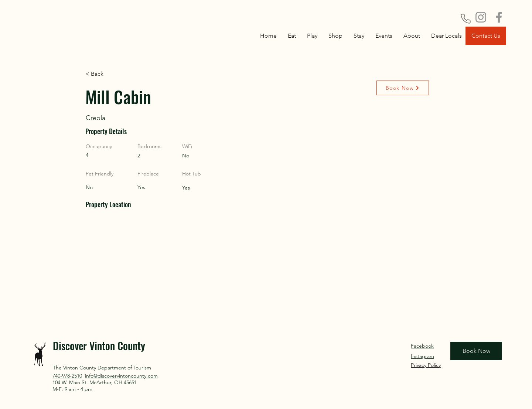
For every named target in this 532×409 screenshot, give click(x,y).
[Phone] (465, 18)
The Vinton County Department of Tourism (102, 368)
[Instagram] (481, 17)
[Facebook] (499, 17)
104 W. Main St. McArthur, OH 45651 (95, 382)
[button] (359, 36)
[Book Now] (403, 88)
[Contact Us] (486, 36)
